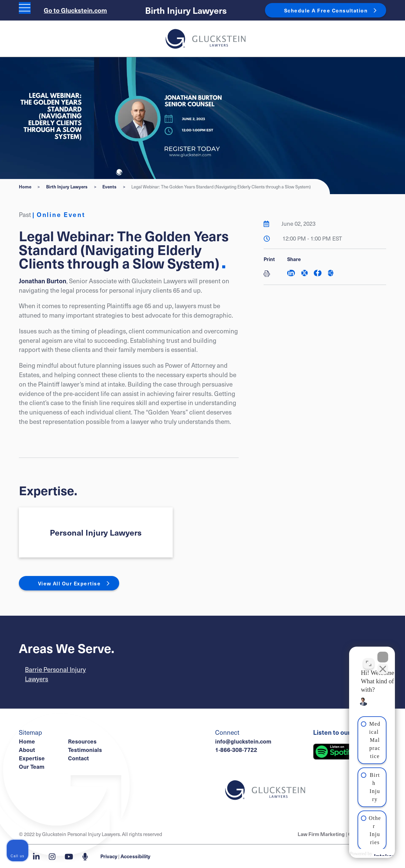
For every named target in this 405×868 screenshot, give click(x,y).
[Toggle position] (369, 659)
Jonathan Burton (43, 281)
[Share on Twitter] (305, 273)
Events (109, 187)
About (27, 750)
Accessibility (135, 856)
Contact (78, 758)
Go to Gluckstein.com (75, 10)
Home (25, 187)
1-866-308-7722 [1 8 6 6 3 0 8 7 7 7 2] (236, 750)
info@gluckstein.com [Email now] (243, 741)
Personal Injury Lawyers (96, 532)
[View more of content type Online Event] (58, 214)
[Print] (269, 274)
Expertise (32, 758)
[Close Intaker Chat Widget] (383, 653)
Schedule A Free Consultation (326, 10)
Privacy (109, 856)
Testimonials (85, 750)
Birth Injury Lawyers (186, 10)
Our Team (32, 766)
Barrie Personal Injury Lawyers (55, 674)
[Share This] (331, 273)
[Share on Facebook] (318, 273)
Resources (82, 741)
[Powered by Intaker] (346, 854)
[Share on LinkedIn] (291, 273)
